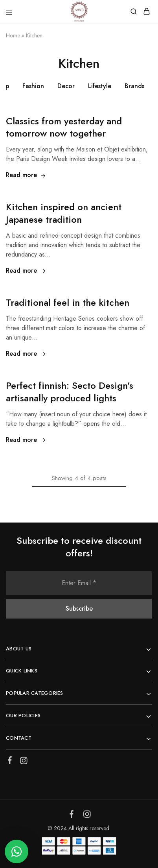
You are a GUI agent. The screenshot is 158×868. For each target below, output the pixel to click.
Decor (66, 86)
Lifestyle (100, 86)
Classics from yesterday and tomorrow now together (64, 127)
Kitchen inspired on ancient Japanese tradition (64, 213)
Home (13, 35)
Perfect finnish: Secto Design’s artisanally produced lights (70, 392)
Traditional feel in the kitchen (68, 302)
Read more (26, 175)
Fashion (33, 86)
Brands (134, 86)
